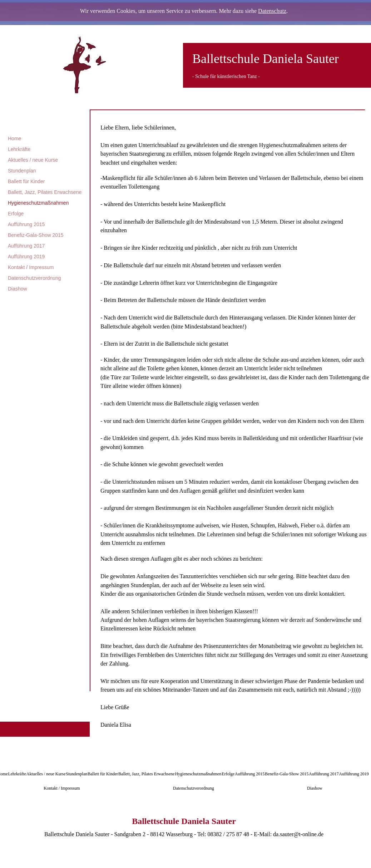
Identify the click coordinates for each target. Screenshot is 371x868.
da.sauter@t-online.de (298, 834)
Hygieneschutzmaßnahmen (38, 203)
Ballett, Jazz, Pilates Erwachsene (45, 192)
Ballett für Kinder (26, 181)
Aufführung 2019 (26, 257)
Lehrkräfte (19, 149)
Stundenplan (22, 171)
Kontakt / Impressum (31, 267)
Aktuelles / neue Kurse (33, 160)
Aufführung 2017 (26, 246)
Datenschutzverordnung (34, 278)
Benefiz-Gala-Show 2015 (36, 235)
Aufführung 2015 (26, 224)
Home (14, 138)
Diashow (18, 289)
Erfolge (16, 214)
